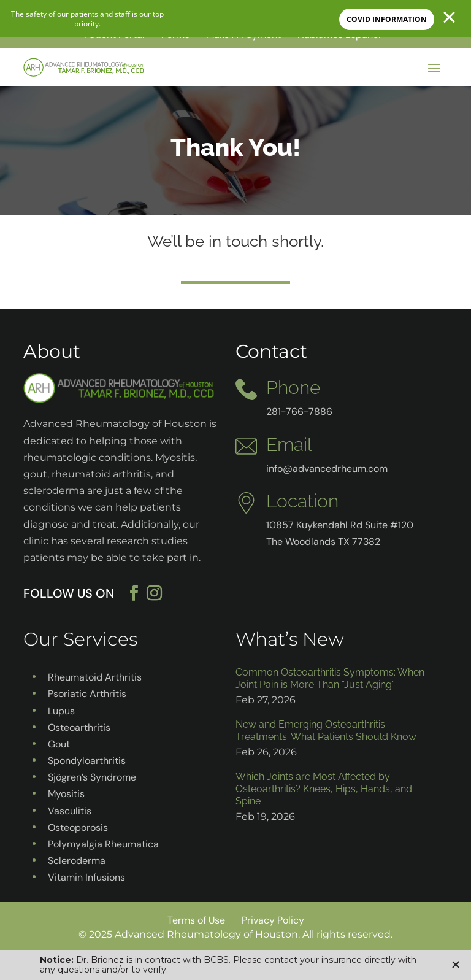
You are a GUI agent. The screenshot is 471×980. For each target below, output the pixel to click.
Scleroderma (77, 861)
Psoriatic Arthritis (87, 694)
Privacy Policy (273, 920)
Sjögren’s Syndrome (92, 777)
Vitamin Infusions (86, 877)
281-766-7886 (299, 411)
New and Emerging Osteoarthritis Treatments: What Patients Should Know (326, 731)
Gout (59, 744)
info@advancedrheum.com (327, 469)
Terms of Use (196, 920)
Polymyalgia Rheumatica (103, 844)
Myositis (66, 794)
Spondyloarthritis (87, 761)
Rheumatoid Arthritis (95, 677)
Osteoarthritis (79, 727)
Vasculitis (70, 811)
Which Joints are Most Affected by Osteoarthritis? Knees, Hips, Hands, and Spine (324, 789)
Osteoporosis (78, 828)
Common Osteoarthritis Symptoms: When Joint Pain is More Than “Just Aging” (330, 678)
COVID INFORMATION (387, 19)
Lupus (61, 711)
